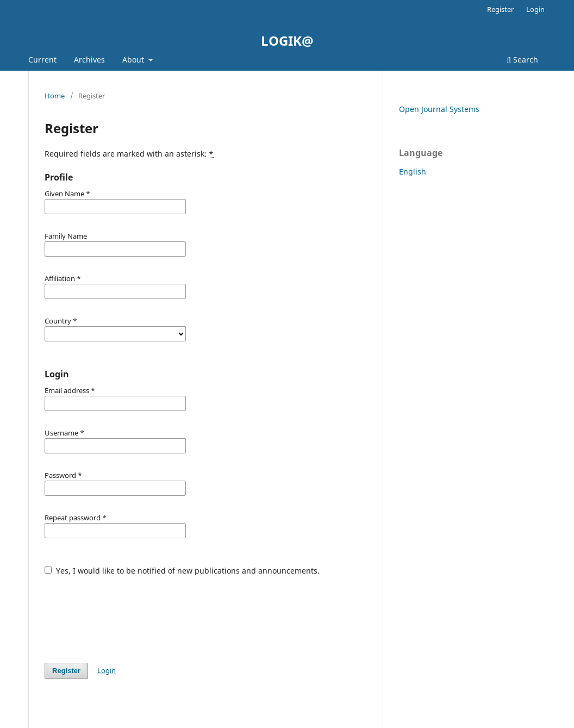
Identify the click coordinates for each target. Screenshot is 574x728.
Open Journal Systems (439, 109)
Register (500, 9)
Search (522, 60)
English (413, 172)
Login (535, 9)
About (134, 60)
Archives (89, 60)
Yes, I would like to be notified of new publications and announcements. (182, 571)
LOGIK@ (287, 41)
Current (42, 60)
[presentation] (127, 614)
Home (55, 96)
